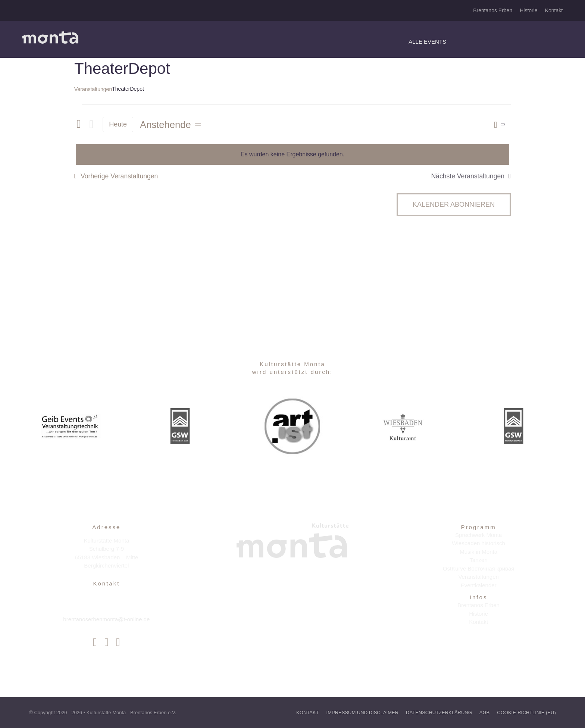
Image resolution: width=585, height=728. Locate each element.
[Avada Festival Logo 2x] (50, 34)
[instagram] (107, 642)
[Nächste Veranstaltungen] (91, 124)
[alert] (292, 154)
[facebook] (95, 642)
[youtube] (118, 642)
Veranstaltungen (93, 89)
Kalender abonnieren (454, 204)
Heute (118, 124)
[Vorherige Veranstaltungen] (79, 124)
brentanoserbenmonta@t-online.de (106, 619)
